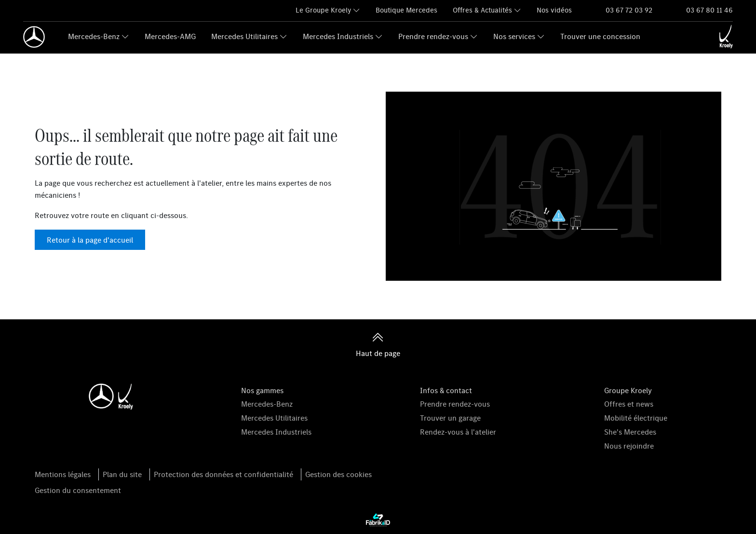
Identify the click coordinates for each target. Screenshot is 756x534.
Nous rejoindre (629, 446)
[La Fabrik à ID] (378, 520)
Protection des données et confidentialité (223, 474)
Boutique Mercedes (406, 10)
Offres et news (629, 404)
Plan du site (122, 474)
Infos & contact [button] (446, 390)
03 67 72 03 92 (629, 10)
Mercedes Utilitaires (244, 36)
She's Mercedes (630, 432)
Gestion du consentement (78, 490)
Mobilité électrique (636, 418)
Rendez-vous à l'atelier (458, 432)
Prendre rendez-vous (433, 36)
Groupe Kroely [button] (628, 390)
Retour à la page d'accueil (90, 240)
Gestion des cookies (338, 474)
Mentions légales (63, 474)
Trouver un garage (450, 418)
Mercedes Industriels (338, 36)
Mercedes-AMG (170, 36)
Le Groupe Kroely (323, 10)
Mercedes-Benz (94, 36)
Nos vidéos (554, 10)
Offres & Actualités (482, 10)
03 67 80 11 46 (709, 10)
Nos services (514, 36)
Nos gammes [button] (262, 390)
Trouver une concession (600, 36)
